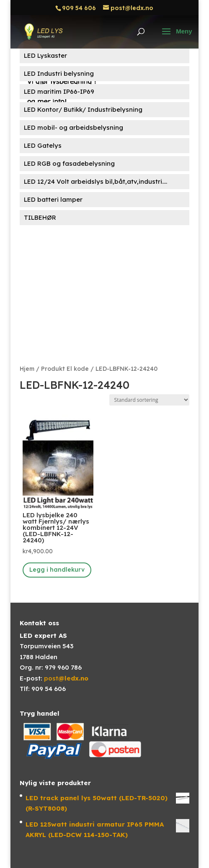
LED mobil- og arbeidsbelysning (74, 127)
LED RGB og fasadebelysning (69, 163)
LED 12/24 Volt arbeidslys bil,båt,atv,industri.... (95, 181)
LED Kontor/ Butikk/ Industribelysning (83, 109)
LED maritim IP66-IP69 (59, 91)
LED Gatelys (43, 145)
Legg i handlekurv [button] (57, 570)
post (66, 678)
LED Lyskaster (45, 55)
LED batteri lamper (53, 199)
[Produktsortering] (149, 400)
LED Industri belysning (59, 73)
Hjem (27, 369)
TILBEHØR (40, 217)
